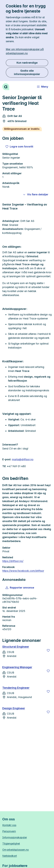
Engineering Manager (17, 667)
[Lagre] (48, 650)
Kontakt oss (9, 825)
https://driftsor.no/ (13, 561)
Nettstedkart (10, 856)
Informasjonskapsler (15, 837)
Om (16, 850)
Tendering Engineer (16, 688)
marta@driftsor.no (23, 459)
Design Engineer (14, 708)
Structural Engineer (16, 647)
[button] (20, 588)
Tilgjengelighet (11, 844)
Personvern (9, 831)
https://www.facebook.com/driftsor (23, 571)
